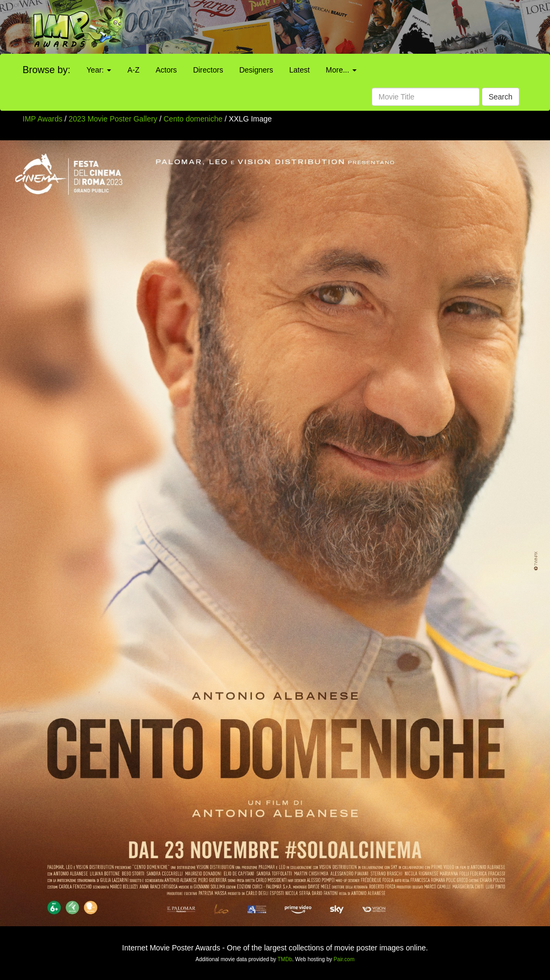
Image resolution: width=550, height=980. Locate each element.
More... (341, 70)
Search (501, 97)
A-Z (133, 70)
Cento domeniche (194, 119)
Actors (167, 70)
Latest (299, 70)
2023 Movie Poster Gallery (113, 119)
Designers (256, 70)
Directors (208, 70)
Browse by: (46, 70)
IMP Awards (42, 119)
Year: (99, 70)
